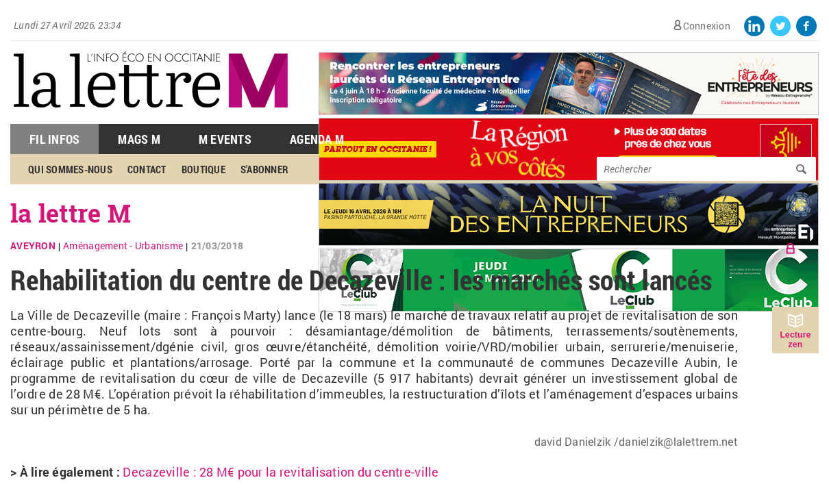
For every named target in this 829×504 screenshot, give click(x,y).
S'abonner (264, 169)
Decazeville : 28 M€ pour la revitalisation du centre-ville (281, 472)
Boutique (203, 169)
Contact (147, 169)
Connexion (707, 26)
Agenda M (317, 139)
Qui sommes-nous (70, 169)
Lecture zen (795, 340)
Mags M (139, 139)
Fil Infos (54, 139)
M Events (225, 139)
